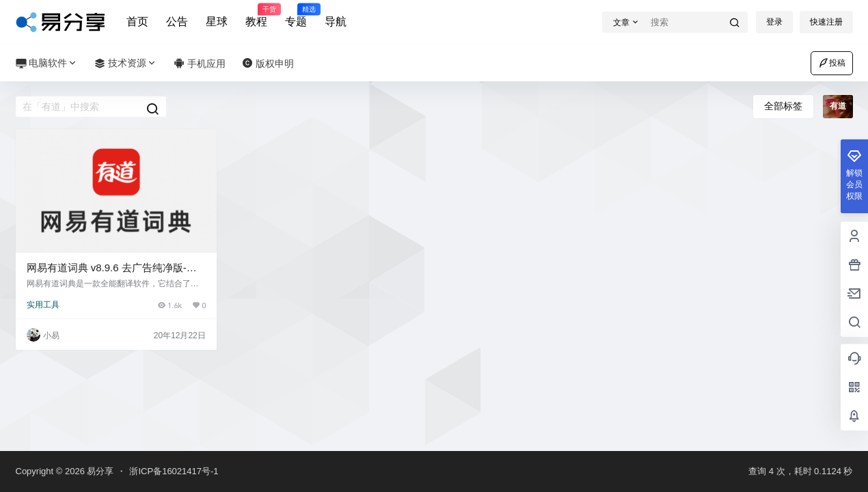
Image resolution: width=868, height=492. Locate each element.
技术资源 (126, 63)
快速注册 (826, 22)
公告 (177, 22)
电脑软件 (47, 63)
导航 (336, 22)
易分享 (99, 471)
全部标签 (783, 106)
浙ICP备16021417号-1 (174, 471)
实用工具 (43, 305)
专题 (296, 16)
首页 (137, 22)
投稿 (832, 63)
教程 (256, 16)
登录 (774, 22)
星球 (217, 22)
